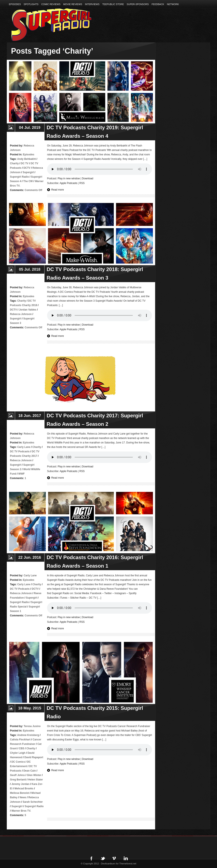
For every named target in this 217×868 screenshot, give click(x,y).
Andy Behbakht (26, 159)
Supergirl (28, 172)
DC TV (25, 163)
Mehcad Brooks (24, 789)
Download (88, 178)
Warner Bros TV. (21, 811)
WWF (21, 474)
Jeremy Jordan (20, 784)
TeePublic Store (113, 4)
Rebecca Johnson (21, 314)
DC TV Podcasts (20, 451)
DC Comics (18, 762)
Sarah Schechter (33, 802)
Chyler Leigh (18, 753)
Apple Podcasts (68, 183)
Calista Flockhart (20, 740)
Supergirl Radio (19, 177)
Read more (58, 190)
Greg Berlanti (18, 780)
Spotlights (31, 4)
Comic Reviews (51, 4)
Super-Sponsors (138, 4)
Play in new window (69, 178)
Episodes (15, 4)
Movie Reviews (73, 4)
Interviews (92, 4)
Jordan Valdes (28, 310)
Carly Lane (24, 447)
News (23, 797)
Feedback (158, 4)
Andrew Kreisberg (28, 735)
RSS (82, 183)
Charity (14, 163)
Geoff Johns (17, 775)
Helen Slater (35, 780)
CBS (22, 748)
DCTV (27, 168)
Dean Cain (30, 771)
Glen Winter (34, 775)
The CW (28, 181)
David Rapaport (34, 757)
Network (173, 4)
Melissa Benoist (20, 793)
